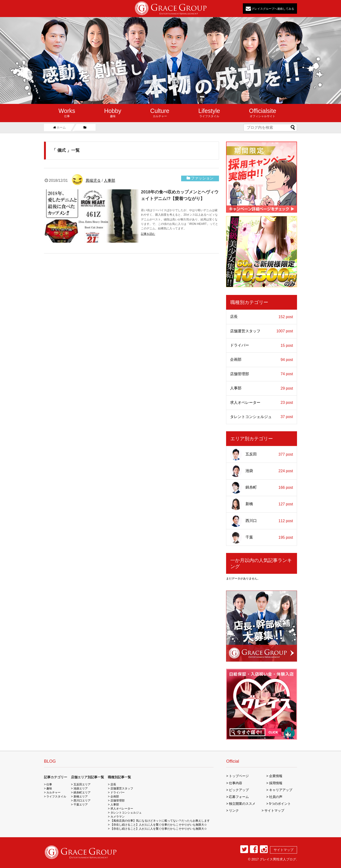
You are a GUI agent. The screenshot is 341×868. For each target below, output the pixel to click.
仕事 (67, 113)
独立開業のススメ (242, 804)
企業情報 (276, 776)
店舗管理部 (262, 374)
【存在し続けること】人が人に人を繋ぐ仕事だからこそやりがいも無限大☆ (159, 825)
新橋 (262, 504)
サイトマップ (274, 810)
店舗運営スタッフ (262, 331)
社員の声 (276, 797)
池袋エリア (81, 788)
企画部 (262, 360)
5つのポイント (280, 804)
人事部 (109, 180)
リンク (234, 810)
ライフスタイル (209, 113)
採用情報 (276, 783)
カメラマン (118, 817)
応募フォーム (239, 797)
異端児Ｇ (93, 180)
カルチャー (160, 113)
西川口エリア (82, 801)
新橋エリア (81, 797)
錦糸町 (262, 488)
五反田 (262, 454)
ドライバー (262, 345)
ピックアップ (239, 790)
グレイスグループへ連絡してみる (270, 9)
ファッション (202, 178)
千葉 (262, 538)
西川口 (262, 521)
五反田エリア (82, 784)
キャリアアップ (281, 790)
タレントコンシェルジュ (262, 417)
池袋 (262, 471)
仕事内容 (236, 783)
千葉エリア (81, 805)
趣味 (113, 113)
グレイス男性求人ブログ (278, 859)
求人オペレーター (262, 403)
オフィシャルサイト (263, 113)
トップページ (239, 776)
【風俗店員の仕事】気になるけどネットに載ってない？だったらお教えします (160, 821)
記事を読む (148, 234)
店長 (262, 317)
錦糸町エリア (82, 792)
